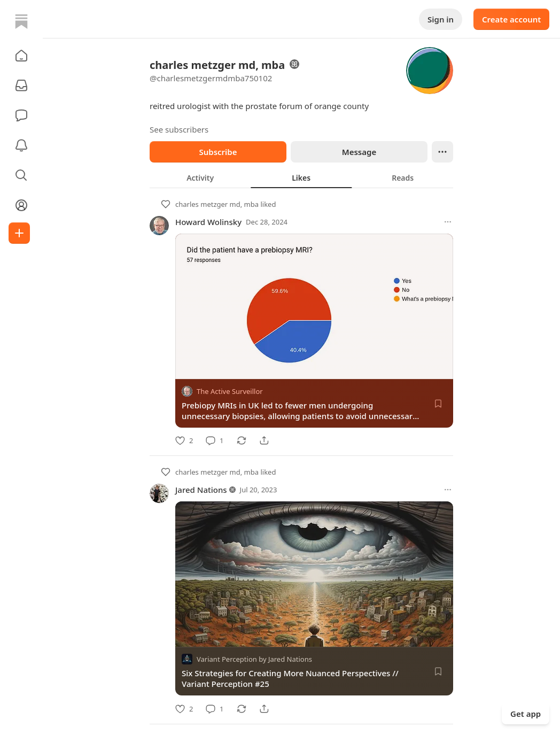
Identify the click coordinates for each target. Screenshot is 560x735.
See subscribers (179, 129)
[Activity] (21, 145)
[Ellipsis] (442, 152)
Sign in (441, 19)
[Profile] (21, 205)
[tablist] (301, 177)
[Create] (19, 233)
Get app (526, 714)
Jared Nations (201, 490)
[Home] (21, 21)
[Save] (438, 404)
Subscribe (218, 152)
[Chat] (21, 115)
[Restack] (242, 440)
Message (359, 152)
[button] (21, 56)
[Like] (184, 440)
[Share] (264, 440)
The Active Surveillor (230, 391)
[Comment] (215, 440)
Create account (511, 19)
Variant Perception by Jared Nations (254, 660)
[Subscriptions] (21, 86)
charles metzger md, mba (217, 204)
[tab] (200, 177)
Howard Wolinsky (208, 222)
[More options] (448, 222)
